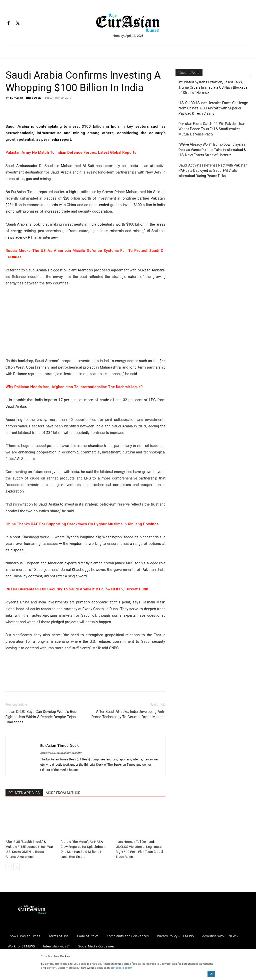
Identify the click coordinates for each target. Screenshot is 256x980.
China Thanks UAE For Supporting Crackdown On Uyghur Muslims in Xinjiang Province (82, 524)
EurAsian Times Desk (25, 98)
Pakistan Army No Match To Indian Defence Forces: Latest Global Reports (71, 152)
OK (211, 974)
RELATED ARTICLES (24, 793)
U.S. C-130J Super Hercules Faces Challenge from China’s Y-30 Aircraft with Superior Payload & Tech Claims (213, 108)
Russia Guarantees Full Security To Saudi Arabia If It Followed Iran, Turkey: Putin (77, 589)
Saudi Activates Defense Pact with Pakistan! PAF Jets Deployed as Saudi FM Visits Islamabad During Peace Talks (213, 171)
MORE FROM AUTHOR (63, 793)
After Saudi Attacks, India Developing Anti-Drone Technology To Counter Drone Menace (128, 714)
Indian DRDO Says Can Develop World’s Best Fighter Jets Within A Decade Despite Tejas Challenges (41, 717)
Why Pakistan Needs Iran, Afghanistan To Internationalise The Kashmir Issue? (74, 387)
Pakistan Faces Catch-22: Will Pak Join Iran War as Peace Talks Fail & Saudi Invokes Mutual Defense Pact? (212, 129)
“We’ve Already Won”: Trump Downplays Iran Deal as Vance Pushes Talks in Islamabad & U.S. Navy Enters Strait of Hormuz (213, 150)
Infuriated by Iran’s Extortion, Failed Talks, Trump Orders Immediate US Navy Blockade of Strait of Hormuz (213, 87)
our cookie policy (121, 968)
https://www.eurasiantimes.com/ (61, 753)
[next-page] (17, 867)
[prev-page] (9, 867)
